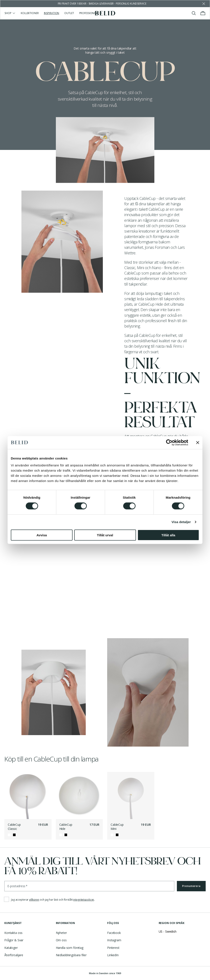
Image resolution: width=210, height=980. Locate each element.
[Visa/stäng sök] (194, 13)
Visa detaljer (181, 522)
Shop (10, 13)
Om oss (61, 940)
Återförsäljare (14, 955)
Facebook (114, 933)
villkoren (34, 900)
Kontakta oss (13, 933)
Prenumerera (191, 886)
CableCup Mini (117, 827)
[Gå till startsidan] (105, 13)
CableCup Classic (14, 827)
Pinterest (113, 948)
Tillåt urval (105, 535)
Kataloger (11, 948)
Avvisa (42, 535)
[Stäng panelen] (198, 443)
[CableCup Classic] (28, 795)
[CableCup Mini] (131, 795)
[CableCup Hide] (79, 795)
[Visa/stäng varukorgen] (203, 13)
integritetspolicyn (84, 900)
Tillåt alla (168, 535)
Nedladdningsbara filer (71, 955)
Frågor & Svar (14, 940)
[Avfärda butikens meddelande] (204, 4)
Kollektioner (30, 13)
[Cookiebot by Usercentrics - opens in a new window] (169, 443)
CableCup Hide (66, 827)
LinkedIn (113, 955)
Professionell (91, 13)
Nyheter (61, 933)
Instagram (114, 940)
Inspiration (52, 13)
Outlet (69, 13)
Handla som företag (70, 948)
